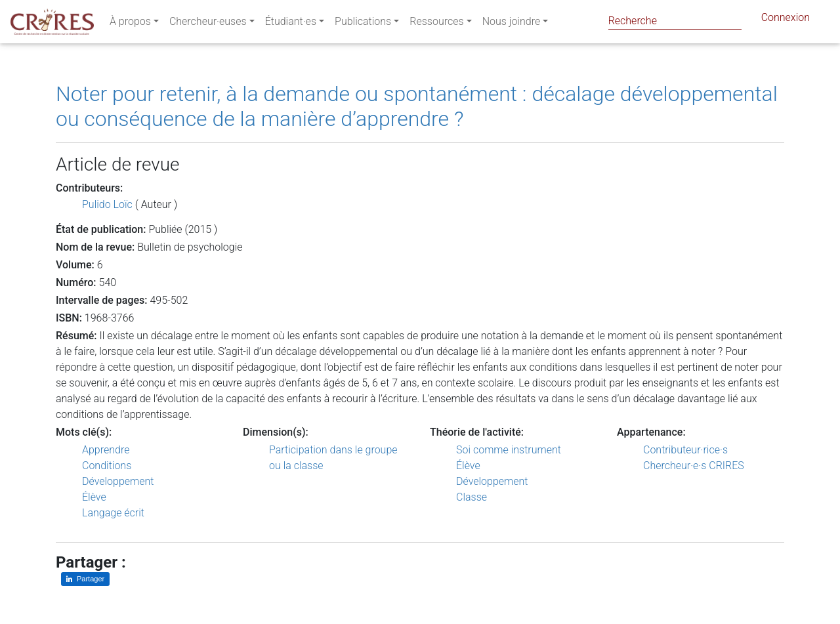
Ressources (436, 24)
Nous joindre (512, 24)
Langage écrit (113, 513)
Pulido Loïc (107, 204)
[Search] (675, 21)
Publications (363, 24)
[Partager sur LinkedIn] (85, 579)
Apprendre (106, 450)
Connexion (786, 20)
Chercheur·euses (208, 24)
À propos (130, 24)
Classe (472, 497)
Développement (118, 481)
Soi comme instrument (509, 450)
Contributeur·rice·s (685, 450)
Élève (94, 497)
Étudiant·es (291, 24)
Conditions (107, 466)
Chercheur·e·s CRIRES (694, 466)
